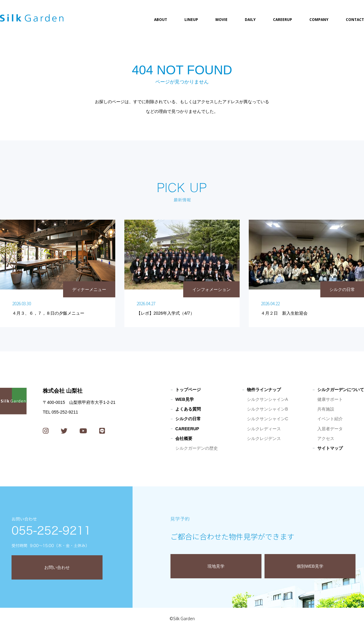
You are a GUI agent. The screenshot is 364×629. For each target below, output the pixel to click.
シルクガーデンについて (341, 390)
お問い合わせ (57, 567)
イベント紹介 (330, 419)
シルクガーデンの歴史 (197, 448)
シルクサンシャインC (268, 419)
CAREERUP (283, 20)
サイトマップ (330, 448)
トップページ (188, 390)
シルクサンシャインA (267, 399)
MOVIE (221, 20)
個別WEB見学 (310, 566)
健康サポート (330, 399)
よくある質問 (188, 409)
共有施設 (326, 409)
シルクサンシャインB (267, 409)
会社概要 (184, 438)
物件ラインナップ (264, 390)
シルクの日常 (188, 419)
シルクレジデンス (264, 438)
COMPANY (319, 20)
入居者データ (330, 429)
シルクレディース (264, 429)
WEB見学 (185, 399)
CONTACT (355, 20)
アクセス (326, 438)
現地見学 (216, 566)
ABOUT (161, 20)
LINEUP (191, 20)
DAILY (250, 20)
